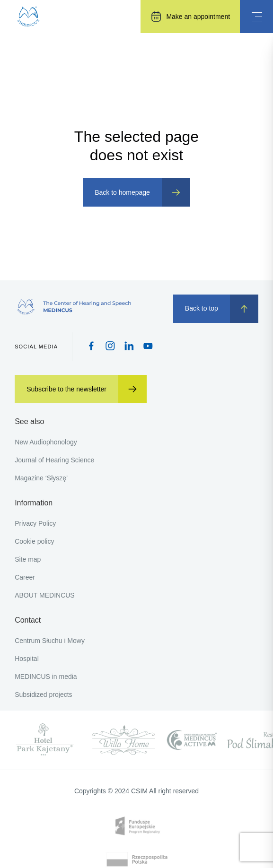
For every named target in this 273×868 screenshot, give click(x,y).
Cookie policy (34, 541)
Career (25, 577)
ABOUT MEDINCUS (45, 595)
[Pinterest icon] (129, 347)
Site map (28, 559)
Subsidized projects (43, 694)
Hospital (27, 659)
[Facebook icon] (91, 347)
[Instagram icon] (110, 347)
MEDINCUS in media (46, 677)
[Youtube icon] (148, 347)
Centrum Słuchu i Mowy (50, 641)
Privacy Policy (35, 523)
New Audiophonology (46, 442)
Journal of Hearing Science (54, 460)
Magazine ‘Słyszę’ (41, 478)
